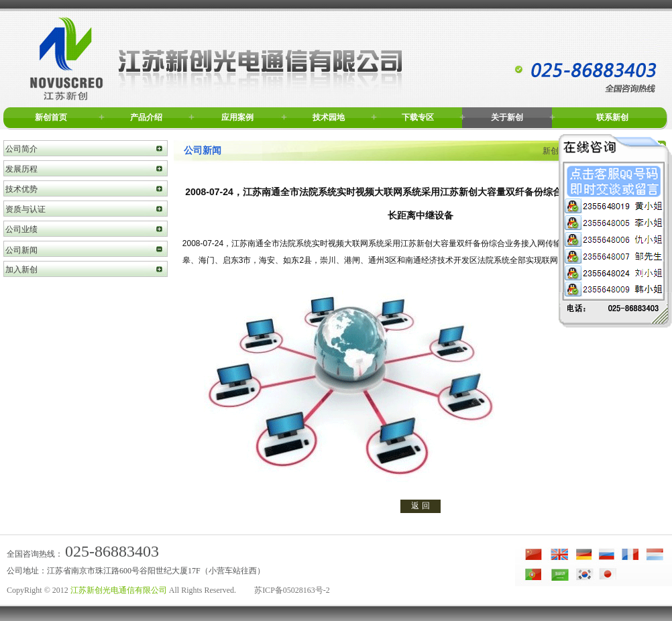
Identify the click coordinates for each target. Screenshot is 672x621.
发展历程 (21, 169)
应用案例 (237, 117)
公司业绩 (21, 229)
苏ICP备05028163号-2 (292, 590)
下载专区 (418, 117)
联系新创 (612, 117)
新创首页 (51, 117)
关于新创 (507, 117)
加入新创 (21, 270)
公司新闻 (21, 250)
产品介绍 (146, 117)
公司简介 (21, 149)
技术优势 (21, 189)
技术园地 (329, 117)
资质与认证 (25, 209)
